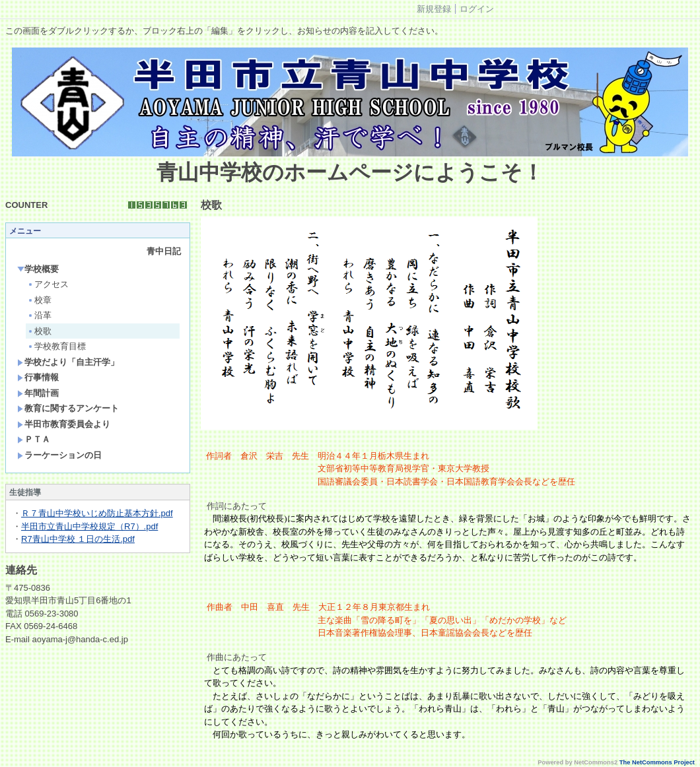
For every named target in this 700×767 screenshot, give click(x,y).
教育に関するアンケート (68, 408)
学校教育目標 (56, 346)
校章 (39, 300)
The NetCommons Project (657, 762)
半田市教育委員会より (64, 424)
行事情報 (38, 377)
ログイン (477, 9)
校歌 (39, 331)
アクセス (48, 284)
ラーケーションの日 (59, 455)
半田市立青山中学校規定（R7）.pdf (89, 526)
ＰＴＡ (34, 439)
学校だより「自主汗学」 (68, 362)
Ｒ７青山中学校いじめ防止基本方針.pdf (97, 513)
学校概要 (38, 269)
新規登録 (434, 9)
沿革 (39, 315)
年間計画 (38, 393)
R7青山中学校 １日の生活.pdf (78, 539)
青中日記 (164, 251)
